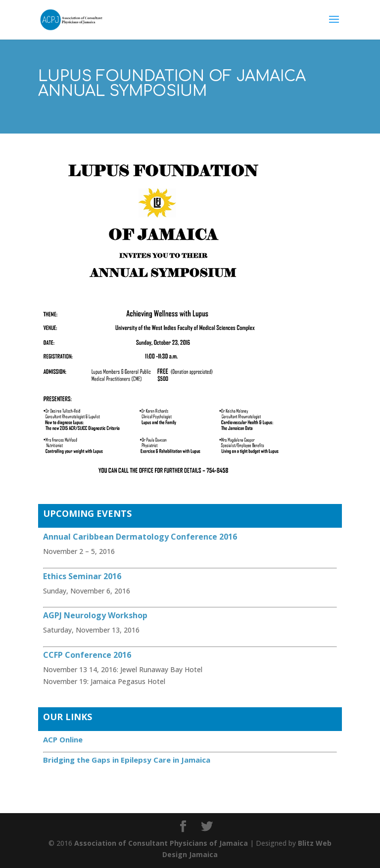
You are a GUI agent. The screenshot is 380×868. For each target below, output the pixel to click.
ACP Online (63, 739)
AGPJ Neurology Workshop (95, 615)
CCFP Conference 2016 (87, 655)
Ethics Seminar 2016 (82, 576)
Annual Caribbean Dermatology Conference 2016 (140, 537)
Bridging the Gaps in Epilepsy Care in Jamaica (127, 760)
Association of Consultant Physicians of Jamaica (161, 843)
